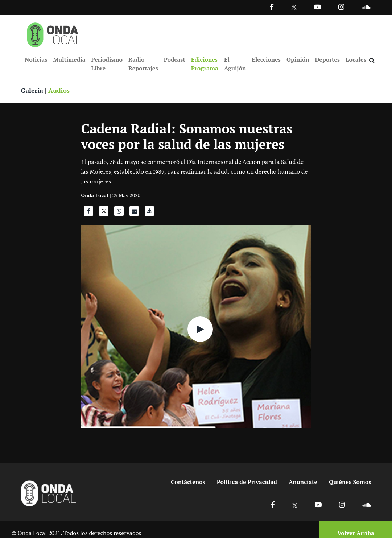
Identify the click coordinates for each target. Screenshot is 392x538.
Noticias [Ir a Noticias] (36, 59)
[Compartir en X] (104, 213)
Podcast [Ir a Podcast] (175, 59)
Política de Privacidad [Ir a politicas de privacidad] (247, 482)
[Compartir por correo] (134, 213)
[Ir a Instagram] (341, 7)
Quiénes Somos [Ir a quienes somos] (350, 482)
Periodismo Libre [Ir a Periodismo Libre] (107, 64)
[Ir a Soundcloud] (367, 505)
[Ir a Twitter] (294, 7)
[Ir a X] (295, 505)
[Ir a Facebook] (273, 505)
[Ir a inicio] (54, 33)
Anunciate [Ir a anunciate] (303, 482)
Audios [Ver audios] (59, 91)
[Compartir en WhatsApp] (119, 213)
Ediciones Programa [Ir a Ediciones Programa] (205, 64)
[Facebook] (272, 7)
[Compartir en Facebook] (88, 213)
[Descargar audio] (149, 213)
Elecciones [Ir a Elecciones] (266, 59)
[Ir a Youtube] (317, 7)
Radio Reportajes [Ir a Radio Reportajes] (143, 64)
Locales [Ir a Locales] (356, 59)
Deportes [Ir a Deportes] (328, 59)
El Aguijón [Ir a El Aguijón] (235, 64)
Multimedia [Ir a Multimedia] (69, 59)
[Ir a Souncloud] (366, 7)
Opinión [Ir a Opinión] (298, 59)
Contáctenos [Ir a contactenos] (188, 482)
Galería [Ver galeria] (32, 91)
